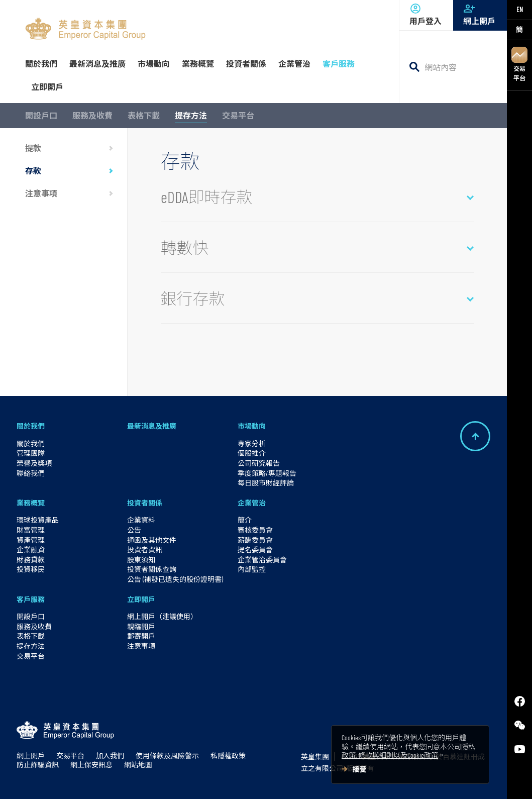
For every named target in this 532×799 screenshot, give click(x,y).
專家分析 (252, 443)
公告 (134, 530)
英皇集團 (315, 757)
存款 (33, 171)
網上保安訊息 (91, 765)
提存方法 (191, 115)
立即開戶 (141, 599)
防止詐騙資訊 (38, 765)
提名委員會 (255, 550)
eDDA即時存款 (207, 196)
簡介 (245, 520)
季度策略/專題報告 (267, 473)
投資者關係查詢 (152, 569)
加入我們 (110, 756)
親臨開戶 (141, 626)
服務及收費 (92, 115)
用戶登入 (426, 14)
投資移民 (31, 569)
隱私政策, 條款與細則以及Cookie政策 (408, 751)
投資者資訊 (145, 550)
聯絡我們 (31, 473)
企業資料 (141, 520)
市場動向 (252, 426)
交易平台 (519, 64)
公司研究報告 (259, 463)
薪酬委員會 (255, 540)
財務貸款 (31, 560)
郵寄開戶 (141, 636)
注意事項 (41, 193)
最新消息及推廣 (152, 426)
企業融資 (31, 550)
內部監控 (252, 569)
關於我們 (31, 426)
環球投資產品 (38, 520)
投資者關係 (145, 503)
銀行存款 (193, 298)
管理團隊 (31, 453)
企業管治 (252, 503)
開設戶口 (41, 115)
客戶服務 (31, 599)
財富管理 (31, 530)
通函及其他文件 (152, 540)
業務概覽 (31, 503)
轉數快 (185, 247)
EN (520, 9)
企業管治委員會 (262, 560)
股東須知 (141, 560)
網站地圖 (138, 765)
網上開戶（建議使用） (162, 616)
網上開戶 (480, 14)
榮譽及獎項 (34, 463)
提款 (33, 148)
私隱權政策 (228, 756)
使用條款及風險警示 (167, 756)
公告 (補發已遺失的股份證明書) (175, 579)
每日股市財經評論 (266, 483)
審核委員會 (255, 530)
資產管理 (31, 540)
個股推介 (252, 453)
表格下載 (144, 115)
